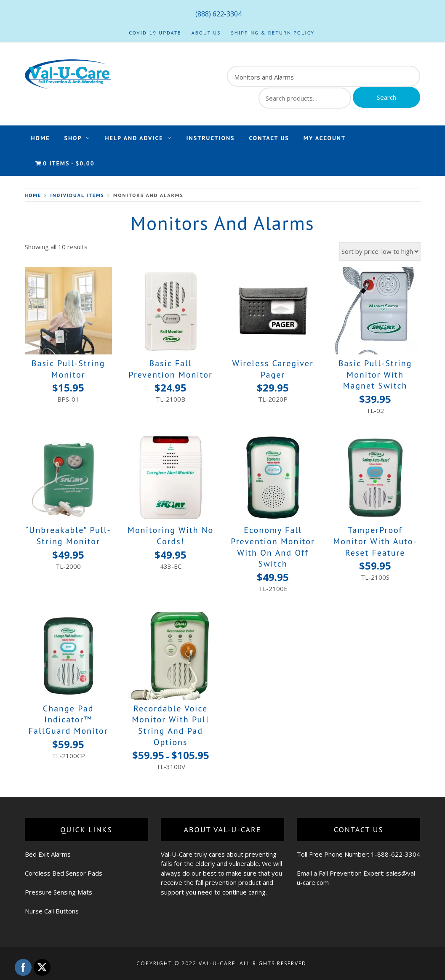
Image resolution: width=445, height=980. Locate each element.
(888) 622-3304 (219, 14)
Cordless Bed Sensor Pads (64, 873)
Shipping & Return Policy (272, 33)
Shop (78, 138)
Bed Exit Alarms (48, 854)
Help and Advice (138, 138)
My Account (325, 138)
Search (386, 97)
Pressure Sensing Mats (59, 892)
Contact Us (269, 138)
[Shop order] (380, 252)
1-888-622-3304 (396, 854)
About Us (206, 33)
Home (41, 138)
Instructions (211, 138)
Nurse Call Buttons (52, 911)
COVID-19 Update (155, 33)
